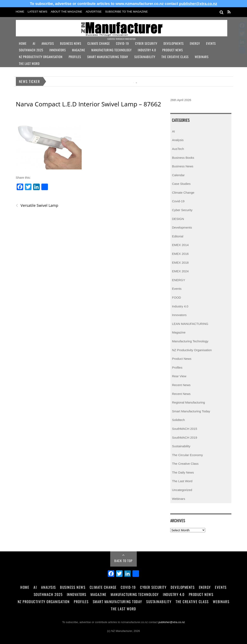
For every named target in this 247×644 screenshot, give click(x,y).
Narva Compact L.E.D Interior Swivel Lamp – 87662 (88, 104)
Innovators (58, 50)
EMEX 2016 (180, 254)
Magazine (79, 50)
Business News (71, 43)
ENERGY (179, 280)
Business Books (183, 158)
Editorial (178, 236)
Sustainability (145, 57)
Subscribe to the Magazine (126, 12)
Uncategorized (182, 490)
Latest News (38, 12)
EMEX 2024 (180, 271)
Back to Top (123, 561)
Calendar (178, 175)
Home (20, 12)
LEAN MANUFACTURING (190, 324)
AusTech (178, 149)
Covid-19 (122, 43)
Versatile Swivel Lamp (37, 205)
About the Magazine (67, 12)
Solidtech (178, 420)
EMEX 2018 (180, 263)
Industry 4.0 (147, 50)
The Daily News (183, 472)
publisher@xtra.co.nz (198, 4)
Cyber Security (146, 43)
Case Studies (181, 184)
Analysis (48, 43)
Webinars (202, 57)
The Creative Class (175, 57)
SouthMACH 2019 (184, 438)
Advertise (94, 12)
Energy (195, 43)
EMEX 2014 (180, 245)
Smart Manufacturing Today (108, 57)
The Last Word (29, 63)
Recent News (181, 385)
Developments (174, 43)
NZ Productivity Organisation (41, 57)
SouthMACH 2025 (31, 50)
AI (34, 43)
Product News (173, 50)
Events (211, 43)
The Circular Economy (187, 455)
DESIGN (178, 219)
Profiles (75, 57)
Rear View (179, 376)
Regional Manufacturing (188, 402)
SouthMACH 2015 (184, 429)
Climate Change (99, 43)
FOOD (176, 297)
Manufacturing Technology (111, 50)
